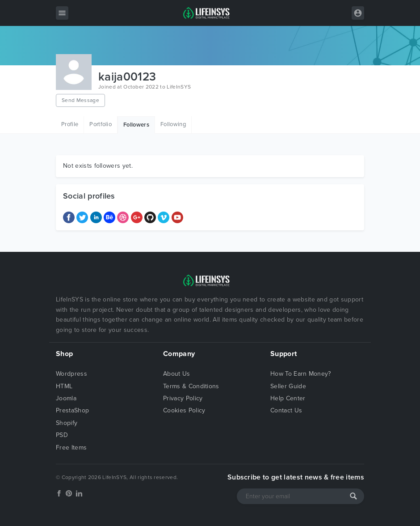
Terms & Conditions (191, 386)
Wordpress (71, 374)
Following (173, 124)
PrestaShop (72, 410)
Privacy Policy (183, 398)
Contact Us (286, 410)
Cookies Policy (184, 410)
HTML (64, 386)
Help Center (288, 398)
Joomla (66, 398)
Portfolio (101, 124)
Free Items (71, 448)
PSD (62, 435)
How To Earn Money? (301, 374)
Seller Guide (288, 386)
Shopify (67, 423)
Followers (136, 125)
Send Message (80, 100)
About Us (177, 374)
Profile (70, 124)
